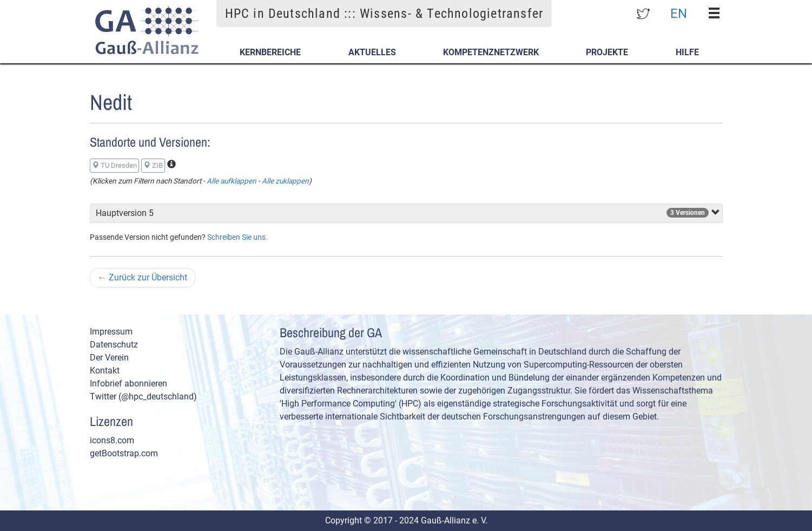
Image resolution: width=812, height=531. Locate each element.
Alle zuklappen (285, 181)
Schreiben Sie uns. (237, 237)
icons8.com (112, 440)
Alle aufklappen (232, 181)
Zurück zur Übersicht (143, 277)
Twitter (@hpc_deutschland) (143, 396)
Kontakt (105, 371)
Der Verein (109, 358)
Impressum (111, 332)
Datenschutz (114, 345)
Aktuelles (372, 52)
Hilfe (687, 52)
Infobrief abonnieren (128, 383)
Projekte (607, 52)
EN (679, 13)
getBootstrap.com (124, 453)
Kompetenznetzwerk (491, 52)
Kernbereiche (270, 52)
